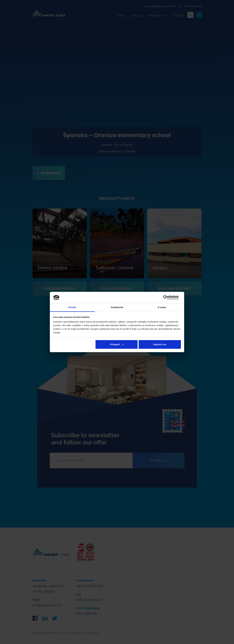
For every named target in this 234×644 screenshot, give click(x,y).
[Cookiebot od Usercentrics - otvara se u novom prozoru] (168, 297)
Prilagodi (117, 344)
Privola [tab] (72, 307)
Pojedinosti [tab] (117, 307)
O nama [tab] (162, 307)
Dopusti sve (160, 344)
